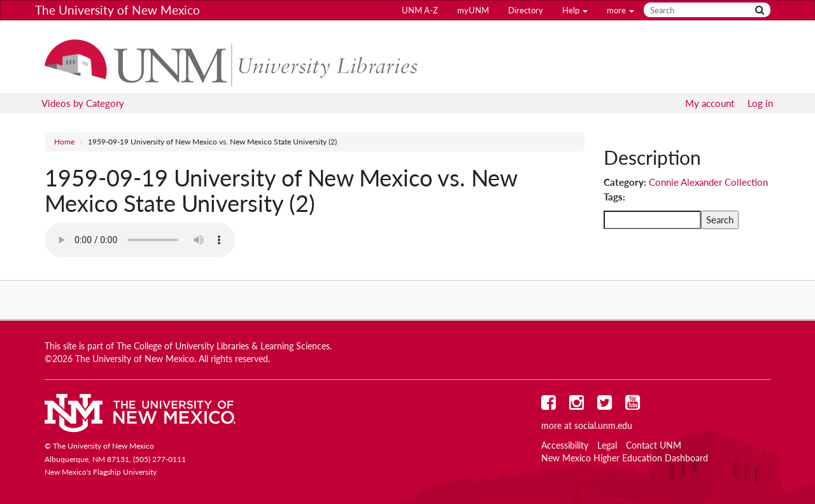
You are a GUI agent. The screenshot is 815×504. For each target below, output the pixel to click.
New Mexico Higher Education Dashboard (625, 458)
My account (710, 103)
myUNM (473, 10)
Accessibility (565, 445)
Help (575, 10)
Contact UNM (654, 445)
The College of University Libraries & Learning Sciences (223, 346)
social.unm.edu (603, 426)
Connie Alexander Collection (708, 182)
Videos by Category (83, 103)
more (620, 10)
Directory (526, 10)
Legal (607, 445)
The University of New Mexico (117, 10)
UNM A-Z (420, 10)
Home (64, 142)
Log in (760, 103)
